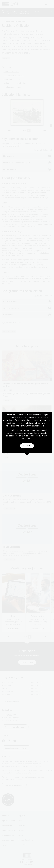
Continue (27, 446)
